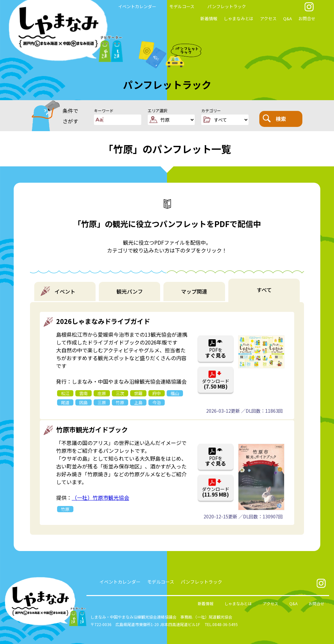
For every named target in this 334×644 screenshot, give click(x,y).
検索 (274, 118)
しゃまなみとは (239, 18)
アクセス (268, 18)
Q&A (288, 18)
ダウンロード (216, 384)
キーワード (104, 110)
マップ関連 (194, 291)
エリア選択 (158, 110)
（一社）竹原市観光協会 (100, 498)
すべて (264, 290)
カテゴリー (211, 110)
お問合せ (307, 18)
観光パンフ (130, 291)
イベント (65, 291)
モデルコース (182, 6)
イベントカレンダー (137, 6)
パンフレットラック (227, 6)
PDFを (216, 353)
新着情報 (209, 18)
